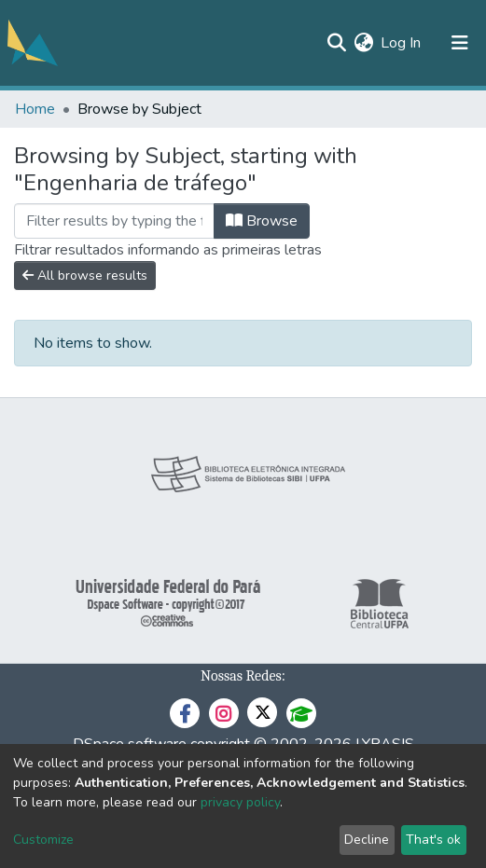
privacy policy (240, 802)
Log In (402, 43)
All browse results (85, 276)
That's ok (433, 840)
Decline (367, 840)
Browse (262, 221)
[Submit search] (336, 43)
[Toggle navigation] (460, 43)
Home (35, 109)
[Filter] (114, 221)
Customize (43, 840)
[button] (363, 43)
